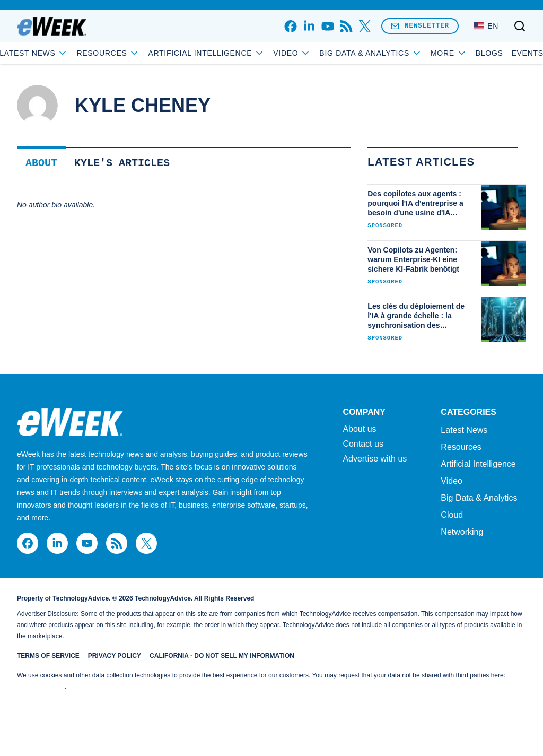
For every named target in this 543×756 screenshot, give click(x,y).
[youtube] (327, 26)
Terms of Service (48, 656)
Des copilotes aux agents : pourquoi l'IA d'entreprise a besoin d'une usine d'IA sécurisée (415, 203)
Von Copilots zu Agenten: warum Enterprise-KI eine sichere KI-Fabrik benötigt (413, 259)
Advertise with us (375, 459)
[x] (365, 26)
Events (472, 53)
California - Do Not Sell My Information (222, 656)
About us (359, 429)
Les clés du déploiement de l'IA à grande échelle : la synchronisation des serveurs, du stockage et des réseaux (418, 316)
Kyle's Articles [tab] (122, 163)
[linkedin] (309, 26)
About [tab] (41, 163)
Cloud (452, 515)
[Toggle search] (520, 26)
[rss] (346, 26)
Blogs (434, 53)
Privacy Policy (115, 656)
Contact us (363, 444)
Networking (462, 532)
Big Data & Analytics (479, 498)
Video (348, 53)
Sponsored (385, 225)
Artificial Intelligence (262, 53)
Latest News (89, 53)
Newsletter (420, 26)
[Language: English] (486, 26)
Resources (461, 447)
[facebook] (290, 26)
